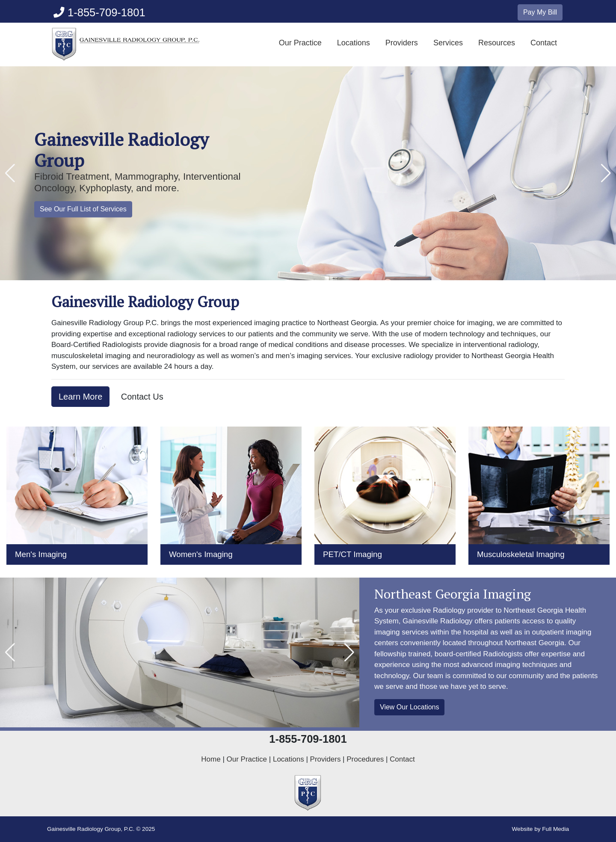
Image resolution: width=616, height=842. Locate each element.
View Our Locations (409, 707)
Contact (544, 43)
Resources (497, 43)
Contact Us (142, 397)
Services (448, 43)
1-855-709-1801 (99, 12)
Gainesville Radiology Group (121, 150)
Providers (402, 43)
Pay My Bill (540, 12)
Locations (354, 43)
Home (211, 759)
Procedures (365, 759)
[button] (10, 173)
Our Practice (300, 43)
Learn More (80, 397)
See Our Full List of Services (83, 209)
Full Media (555, 829)
